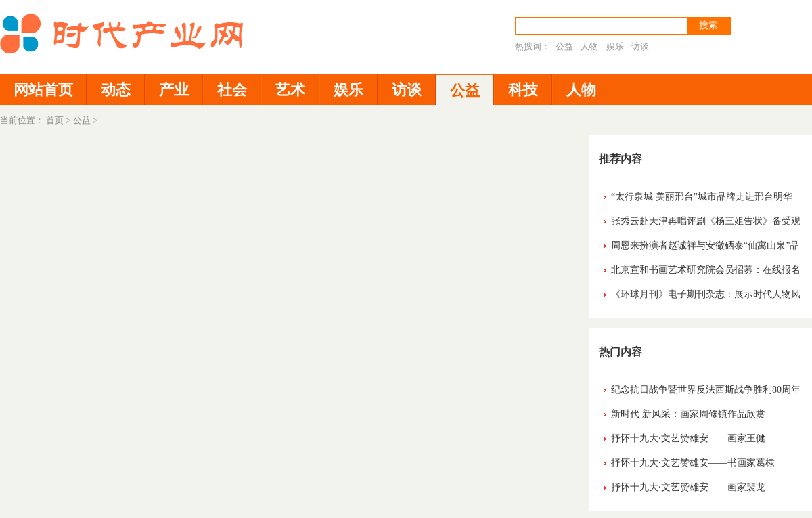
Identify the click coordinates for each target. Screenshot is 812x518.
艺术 (290, 90)
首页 (55, 120)
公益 (564, 46)
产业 (174, 90)
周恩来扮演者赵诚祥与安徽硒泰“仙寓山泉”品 (705, 245)
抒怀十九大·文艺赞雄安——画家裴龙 (688, 487)
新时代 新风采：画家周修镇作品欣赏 (688, 414)
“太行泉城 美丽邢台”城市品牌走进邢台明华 (702, 197)
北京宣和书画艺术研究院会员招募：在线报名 (706, 270)
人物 (589, 46)
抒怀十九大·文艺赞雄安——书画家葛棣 (693, 463)
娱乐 (615, 46)
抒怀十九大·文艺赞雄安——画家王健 (688, 438)
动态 (116, 90)
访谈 (640, 46)
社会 (232, 90)
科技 (523, 90)
